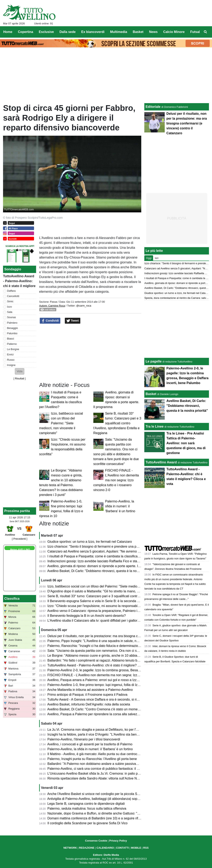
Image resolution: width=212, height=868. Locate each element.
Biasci (11, 339)
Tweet (73, 321)
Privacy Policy (118, 841)
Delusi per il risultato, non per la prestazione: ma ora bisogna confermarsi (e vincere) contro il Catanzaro (123, 636)
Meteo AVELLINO (20, 550)
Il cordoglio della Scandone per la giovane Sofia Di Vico (88, 823)
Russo (11, 360)
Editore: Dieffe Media (106, 855)
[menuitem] (205, 32)
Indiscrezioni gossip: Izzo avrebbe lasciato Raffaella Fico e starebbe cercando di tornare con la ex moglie (123, 561)
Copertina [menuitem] (26, 32)
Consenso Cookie (96, 841)
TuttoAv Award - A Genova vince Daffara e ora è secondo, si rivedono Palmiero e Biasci (110, 699)
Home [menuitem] (8, 32)
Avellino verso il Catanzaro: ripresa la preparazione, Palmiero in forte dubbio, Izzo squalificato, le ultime (122, 611)
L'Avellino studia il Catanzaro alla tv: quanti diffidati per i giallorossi (95, 621)
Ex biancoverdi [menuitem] (93, 32)
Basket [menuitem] (138, 32)
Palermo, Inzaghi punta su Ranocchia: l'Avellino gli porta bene (92, 759)
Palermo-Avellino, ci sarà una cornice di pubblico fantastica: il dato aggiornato (103, 769)
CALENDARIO (105, 848)
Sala (10, 312)
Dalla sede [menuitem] (68, 32)
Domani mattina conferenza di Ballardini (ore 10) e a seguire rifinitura (97, 818)
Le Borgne (13, 349)
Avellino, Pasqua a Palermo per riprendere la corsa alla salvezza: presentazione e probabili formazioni (121, 714)
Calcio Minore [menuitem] (174, 32)
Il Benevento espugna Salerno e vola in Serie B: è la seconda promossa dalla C (105, 601)
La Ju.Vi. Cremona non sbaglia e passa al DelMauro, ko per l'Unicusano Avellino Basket (111, 730)
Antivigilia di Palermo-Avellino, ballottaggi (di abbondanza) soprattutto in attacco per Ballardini (115, 799)
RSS (146, 848)
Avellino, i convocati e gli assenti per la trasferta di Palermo (90, 744)
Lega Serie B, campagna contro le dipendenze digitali (86, 804)
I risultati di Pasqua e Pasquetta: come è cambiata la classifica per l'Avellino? (103, 556)
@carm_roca (84, 306)
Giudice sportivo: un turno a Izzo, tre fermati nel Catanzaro (90, 542)
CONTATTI (122, 848)
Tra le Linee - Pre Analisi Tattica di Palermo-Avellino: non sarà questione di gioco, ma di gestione (186, 443)
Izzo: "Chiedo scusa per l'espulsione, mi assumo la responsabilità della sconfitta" (106, 606)
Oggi (149, 258)
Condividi (50, 321)
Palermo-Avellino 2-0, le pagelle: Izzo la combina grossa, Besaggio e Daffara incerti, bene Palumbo (119, 670)
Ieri (157, 258)
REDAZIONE (87, 848)
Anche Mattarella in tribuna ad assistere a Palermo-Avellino (90, 690)
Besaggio (13, 328)
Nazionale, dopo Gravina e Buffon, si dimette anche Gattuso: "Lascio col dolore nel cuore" (112, 813)
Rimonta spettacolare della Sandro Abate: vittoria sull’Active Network (97, 778)
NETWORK (70, 848)
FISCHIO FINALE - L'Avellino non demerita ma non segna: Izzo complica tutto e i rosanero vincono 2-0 (116, 480)
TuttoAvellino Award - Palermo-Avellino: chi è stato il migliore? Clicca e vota (102, 665)
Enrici (10, 354)
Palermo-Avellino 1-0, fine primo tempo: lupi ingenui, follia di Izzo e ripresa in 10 (105, 685)
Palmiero (12, 323)
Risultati (20, 378)
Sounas (12, 317)
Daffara (11, 291)
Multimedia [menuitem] (119, 32)
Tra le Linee (155, 426)
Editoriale (153, 107)
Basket (151, 394)
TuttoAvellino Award (161, 462)
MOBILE (136, 848)
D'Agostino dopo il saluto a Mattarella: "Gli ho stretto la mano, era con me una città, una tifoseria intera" (122, 591)
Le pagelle (153, 361)
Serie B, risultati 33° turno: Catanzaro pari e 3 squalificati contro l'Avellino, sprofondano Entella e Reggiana (117, 423)
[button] (20, 371)
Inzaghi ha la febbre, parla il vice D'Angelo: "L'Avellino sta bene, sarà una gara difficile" (110, 734)
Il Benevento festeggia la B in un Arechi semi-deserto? (87, 616)
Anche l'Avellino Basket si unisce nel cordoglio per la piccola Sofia (95, 794)
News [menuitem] (153, 32)
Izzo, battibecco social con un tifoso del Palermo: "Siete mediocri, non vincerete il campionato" (61, 423)
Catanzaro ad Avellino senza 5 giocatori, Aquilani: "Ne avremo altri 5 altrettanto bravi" (109, 551)
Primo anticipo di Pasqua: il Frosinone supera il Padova (87, 695)
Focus (54, 302)
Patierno (12, 344)
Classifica (12, 599)
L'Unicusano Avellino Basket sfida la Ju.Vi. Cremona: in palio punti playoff (100, 774)
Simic (10, 301)
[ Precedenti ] (19, 539)
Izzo (9, 307)
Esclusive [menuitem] (46, 32)
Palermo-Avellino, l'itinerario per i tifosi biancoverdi (84, 739)
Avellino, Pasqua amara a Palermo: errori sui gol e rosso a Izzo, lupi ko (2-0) (102, 680)
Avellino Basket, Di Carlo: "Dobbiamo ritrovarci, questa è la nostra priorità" (101, 571)
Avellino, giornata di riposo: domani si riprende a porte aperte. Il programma (102, 566)
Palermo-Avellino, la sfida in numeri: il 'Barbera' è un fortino (120, 506)
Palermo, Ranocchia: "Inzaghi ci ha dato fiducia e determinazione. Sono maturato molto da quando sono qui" (126, 646)
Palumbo (12, 333)
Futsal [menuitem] (195, 32)
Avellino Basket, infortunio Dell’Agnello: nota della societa (89, 704)
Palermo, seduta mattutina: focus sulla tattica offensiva (87, 808)
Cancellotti (13, 296)
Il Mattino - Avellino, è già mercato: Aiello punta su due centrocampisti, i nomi (103, 754)
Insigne (11, 365)
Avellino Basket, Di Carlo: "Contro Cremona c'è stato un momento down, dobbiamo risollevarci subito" (121, 709)
